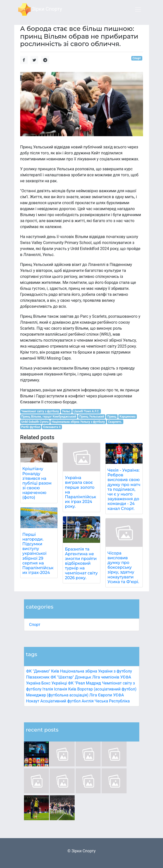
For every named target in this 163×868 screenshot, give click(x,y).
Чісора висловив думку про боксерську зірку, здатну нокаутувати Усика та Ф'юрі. (123, 567)
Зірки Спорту (40, 9)
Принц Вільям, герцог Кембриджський (49, 417)
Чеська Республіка (112, 701)
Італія (48, 689)
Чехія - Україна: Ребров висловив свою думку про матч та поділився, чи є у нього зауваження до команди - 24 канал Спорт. (124, 489)
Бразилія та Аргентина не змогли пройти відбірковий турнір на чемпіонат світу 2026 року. (81, 563)
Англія (88, 701)
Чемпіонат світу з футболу (40, 411)
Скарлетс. (115, 422)
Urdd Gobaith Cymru (35, 422)
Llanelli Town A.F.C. (87, 411)
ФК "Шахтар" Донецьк (71, 677)
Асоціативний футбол (61, 701)
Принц (112, 417)
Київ (72, 689)
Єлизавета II (52, 427)
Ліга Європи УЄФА (107, 695)
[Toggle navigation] (138, 9)
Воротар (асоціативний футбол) (107, 689)
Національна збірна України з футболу (96, 671)
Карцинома (128, 417)
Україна (33, 683)
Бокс (46, 683)
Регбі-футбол (31, 427)
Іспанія (61, 689)
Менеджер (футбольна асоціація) (57, 695)
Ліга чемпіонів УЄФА (112, 677)
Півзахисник (38, 677)
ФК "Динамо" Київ (43, 671)
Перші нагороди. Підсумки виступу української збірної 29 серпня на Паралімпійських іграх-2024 (38, 554)
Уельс (66, 411)
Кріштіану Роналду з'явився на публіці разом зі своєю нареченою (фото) (37, 483)
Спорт (35, 625)
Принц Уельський (92, 417)
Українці (59, 683)
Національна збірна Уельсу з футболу (78, 422)
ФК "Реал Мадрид (84, 683)
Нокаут (33, 701)
